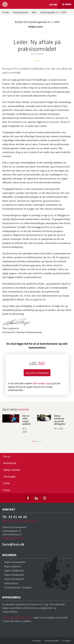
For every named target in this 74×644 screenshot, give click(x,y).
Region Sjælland (11, 566)
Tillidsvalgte (9, 476)
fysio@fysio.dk (13, 544)
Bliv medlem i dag (42, 383)
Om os (7, 456)
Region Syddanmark (13, 575)
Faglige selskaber (12, 470)
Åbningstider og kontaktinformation (20, 521)
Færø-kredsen (10, 583)
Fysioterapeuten (20, 12)
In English (67, 641)
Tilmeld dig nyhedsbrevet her (17, 617)
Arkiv (34, 12)
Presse (7, 490)
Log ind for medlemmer (37, 373)
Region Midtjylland (13, 570)
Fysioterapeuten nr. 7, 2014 (53, 12)
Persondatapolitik (52, 641)
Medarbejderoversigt (13, 538)
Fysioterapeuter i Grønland (17, 587)
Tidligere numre (37, 27)
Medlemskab (10, 463)
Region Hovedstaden (14, 562)
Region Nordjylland (13, 579)
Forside (6, 12)
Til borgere (36, 641)
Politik (7, 483)
